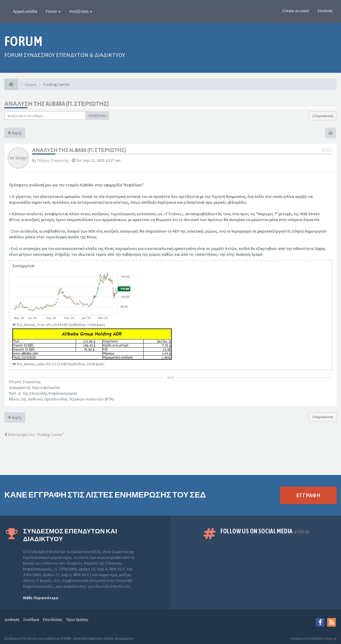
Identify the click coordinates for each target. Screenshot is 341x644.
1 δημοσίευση (323, 116)
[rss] (331, 622)
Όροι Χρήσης (77, 619)
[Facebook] (320, 622)
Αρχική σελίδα (25, 11)
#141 (327, 150)
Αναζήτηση (81, 11)
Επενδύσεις (53, 619)
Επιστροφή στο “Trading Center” (34, 435)
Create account (296, 11)
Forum (53, 11)
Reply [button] (15, 133)
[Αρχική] (11, 84)
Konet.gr (330, 638)
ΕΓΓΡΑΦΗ (308, 495)
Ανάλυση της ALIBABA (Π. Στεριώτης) (57, 104)
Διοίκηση (12, 619)
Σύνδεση (325, 11)
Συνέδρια (31, 619)
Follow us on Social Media (265, 531)
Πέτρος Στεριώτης (53, 160)
